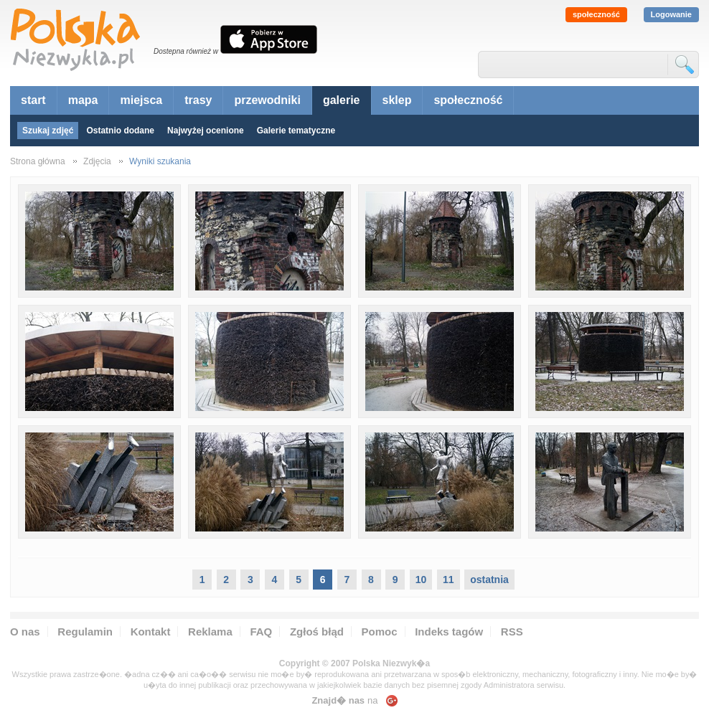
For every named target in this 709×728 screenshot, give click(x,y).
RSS (512, 632)
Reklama (210, 632)
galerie (342, 100)
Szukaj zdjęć (48, 131)
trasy (198, 100)
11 (449, 580)
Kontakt (151, 632)
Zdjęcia (97, 161)
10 (421, 580)
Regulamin (85, 632)
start (33, 100)
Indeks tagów (449, 632)
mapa (83, 100)
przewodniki (267, 100)
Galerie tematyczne (296, 131)
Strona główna (38, 161)
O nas (25, 632)
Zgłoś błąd (317, 632)
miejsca (141, 100)
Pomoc (380, 632)
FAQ (261, 632)
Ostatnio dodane (120, 131)
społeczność (596, 14)
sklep (397, 100)
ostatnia (489, 580)
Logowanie (671, 14)
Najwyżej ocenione (206, 131)
